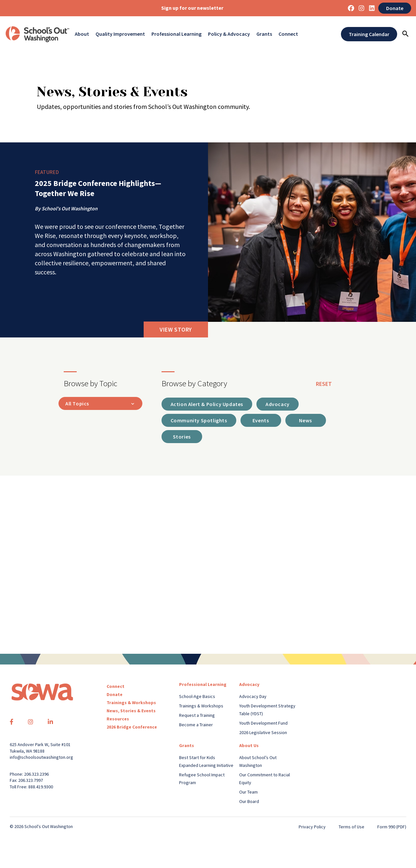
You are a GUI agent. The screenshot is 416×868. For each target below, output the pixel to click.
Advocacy (249, 684)
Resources (118, 719)
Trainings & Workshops (131, 703)
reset (324, 384)
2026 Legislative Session (263, 732)
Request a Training (197, 715)
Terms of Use (351, 827)
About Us (249, 745)
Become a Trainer (196, 725)
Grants (264, 34)
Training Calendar (369, 34)
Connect (288, 34)
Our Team (248, 792)
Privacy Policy (312, 827)
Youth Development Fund (263, 723)
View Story (176, 329)
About (82, 34)
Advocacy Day (253, 696)
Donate (395, 8)
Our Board (249, 801)
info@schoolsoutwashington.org (41, 757)
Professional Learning (176, 34)
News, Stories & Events (131, 711)
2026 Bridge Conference (132, 727)
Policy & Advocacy (229, 34)
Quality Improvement (120, 34)
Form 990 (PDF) (392, 827)
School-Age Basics (197, 696)
